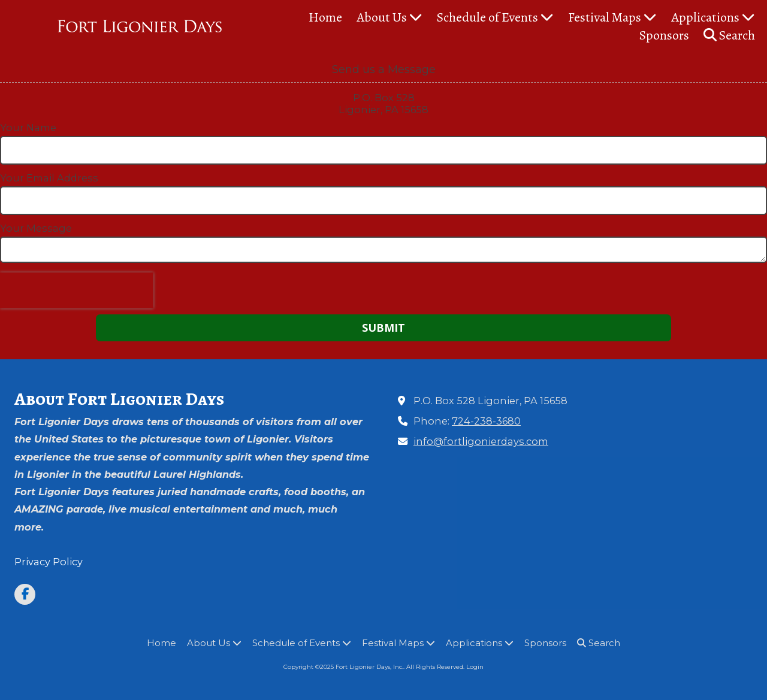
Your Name (28, 128)
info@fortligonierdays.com (481, 441)
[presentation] (77, 290)
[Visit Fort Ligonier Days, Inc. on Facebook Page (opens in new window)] (25, 594)
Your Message (36, 228)
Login (475, 667)
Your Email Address (49, 178)
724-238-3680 (486, 421)
